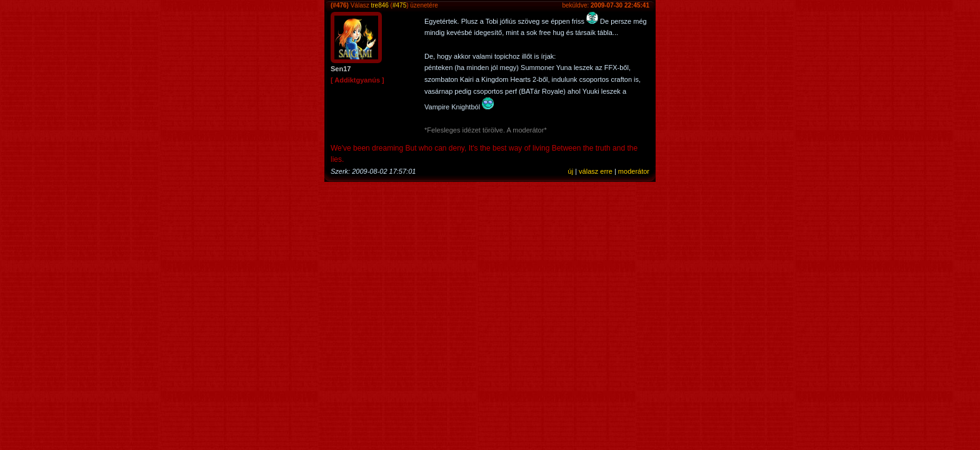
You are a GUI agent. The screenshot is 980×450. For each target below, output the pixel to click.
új (571, 171)
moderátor (634, 171)
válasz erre (596, 171)
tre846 (379, 5)
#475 (399, 5)
